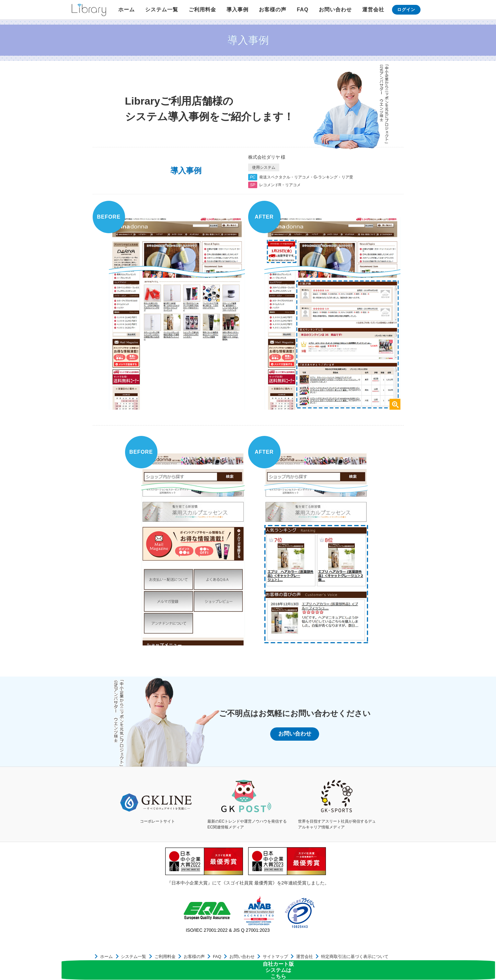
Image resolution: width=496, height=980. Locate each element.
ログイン (406, 10)
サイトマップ (251, 958)
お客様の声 (273, 10)
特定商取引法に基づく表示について (323, 958)
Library (89, 10)
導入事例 (237, 10)
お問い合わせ (335, 10)
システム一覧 (162, 10)
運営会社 (373, 10)
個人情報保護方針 (376, 958)
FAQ (303, 10)
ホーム (127, 10)
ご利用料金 (202, 10)
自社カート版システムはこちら (469, 959)
